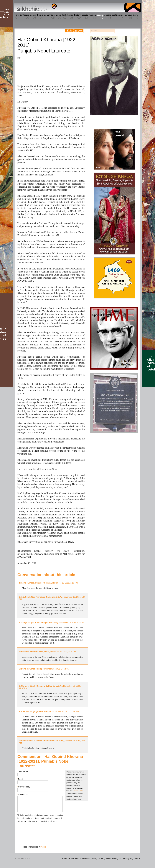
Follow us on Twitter (130, 31)
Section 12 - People (100, 17)
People (43, 847)
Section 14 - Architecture (118, 17)
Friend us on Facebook (126, 31)
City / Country (24, 787)
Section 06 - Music (58, 17)
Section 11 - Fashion (92, 17)
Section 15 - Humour (128, 17)
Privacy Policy (78, 791)
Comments (22, 795)
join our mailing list (113, 858)
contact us (85, 858)
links (101, 858)
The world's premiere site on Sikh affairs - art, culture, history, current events (36, 8)
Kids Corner (74, 31)
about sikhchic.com (71, 858)
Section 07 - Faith (64, 17)
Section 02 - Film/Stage (24, 17)
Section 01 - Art (16, 17)
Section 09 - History (77, 17)
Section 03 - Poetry (33, 17)
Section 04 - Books (40, 17)
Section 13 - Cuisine (108, 17)
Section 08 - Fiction (70, 17)
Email (20, 779)
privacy (94, 858)
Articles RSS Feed (135, 31)
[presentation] (40, 829)
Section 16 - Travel (135, 17)
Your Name (23, 771)
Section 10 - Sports (85, 17)
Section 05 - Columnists (49, 17)
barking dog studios (131, 858)
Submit (22, 839)
